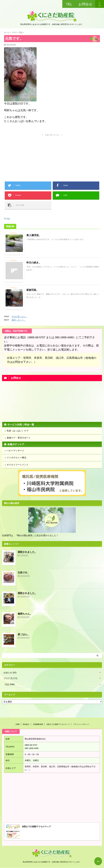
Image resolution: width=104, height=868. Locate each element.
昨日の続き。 (34, 263)
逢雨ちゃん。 (25, 614)
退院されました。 (27, 552)
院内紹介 (26, 724)
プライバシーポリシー (81, 724)
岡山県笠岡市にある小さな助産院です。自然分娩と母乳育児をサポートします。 (52, 862)
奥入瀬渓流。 (34, 235)
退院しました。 (19, 320)
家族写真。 (32, 290)
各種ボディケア (16, 444)
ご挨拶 (17, 724)
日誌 (8, 219)
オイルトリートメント (18, 465)
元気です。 (24, 573)
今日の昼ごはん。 (20, 317)
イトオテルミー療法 (17, 458)
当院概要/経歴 (38, 724)
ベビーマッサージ (15, 451)
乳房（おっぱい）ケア (18, 431)
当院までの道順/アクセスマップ (58, 724)
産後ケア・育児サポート (19, 438)
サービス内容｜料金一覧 (21, 425)
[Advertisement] (52, 154)
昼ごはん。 (24, 634)
